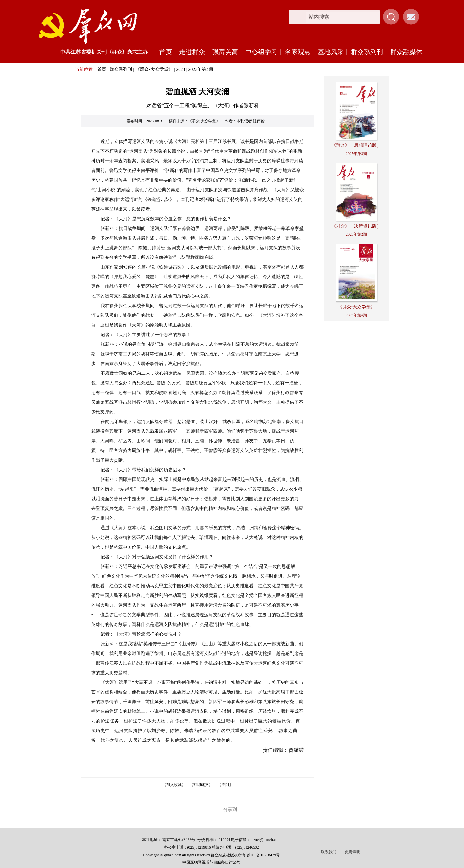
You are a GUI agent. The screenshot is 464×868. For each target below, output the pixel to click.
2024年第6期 (356, 315)
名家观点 (298, 52)
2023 (180, 69)
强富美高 (225, 52)
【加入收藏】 (174, 785)
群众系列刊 (367, 52)
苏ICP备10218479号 (263, 855)
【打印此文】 (201, 785)
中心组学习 (261, 52)
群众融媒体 (406, 52)
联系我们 (329, 852)
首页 (166, 52)
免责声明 (353, 852)
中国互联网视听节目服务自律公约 (211, 862)
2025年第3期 (356, 154)
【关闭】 (225, 785)
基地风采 (331, 52)
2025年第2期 (356, 234)
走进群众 (192, 52)
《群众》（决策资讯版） (356, 226)
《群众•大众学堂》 (154, 69)
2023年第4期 (201, 69)
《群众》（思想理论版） (356, 145)
